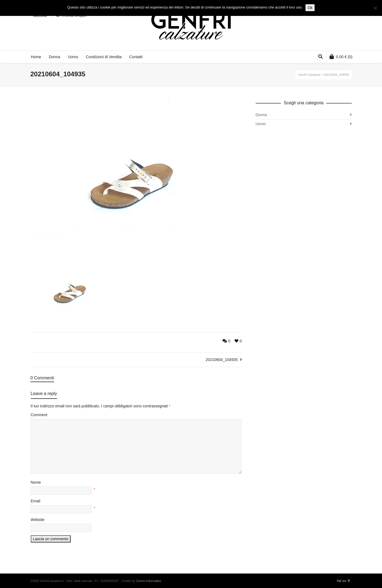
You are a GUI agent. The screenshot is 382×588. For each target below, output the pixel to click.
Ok (310, 8)
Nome (36, 482)
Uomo (261, 124)
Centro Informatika (149, 581)
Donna (261, 115)
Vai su (344, 581)
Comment (39, 415)
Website (38, 520)
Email (36, 501)
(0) (341, 57)
